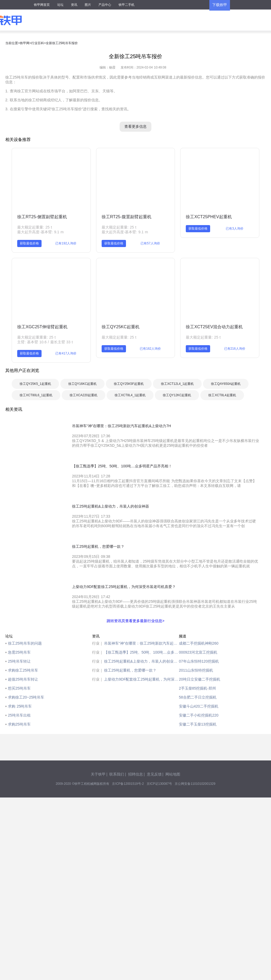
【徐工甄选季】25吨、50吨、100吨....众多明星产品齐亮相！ (141, 652)
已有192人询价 (66, 243)
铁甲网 (25, 43)
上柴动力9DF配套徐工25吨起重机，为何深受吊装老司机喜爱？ (141, 679)
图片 (88, 5)
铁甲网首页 (42, 5)
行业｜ (98, 643)
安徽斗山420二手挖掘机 (199, 706)
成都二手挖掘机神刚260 (199, 643)
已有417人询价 (66, 353)
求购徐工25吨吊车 (23, 670)
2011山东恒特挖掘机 (196, 670)
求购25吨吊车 (19, 724)
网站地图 (173, 774)
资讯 (74, 5)
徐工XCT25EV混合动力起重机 (214, 327)
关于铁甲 (98, 774)
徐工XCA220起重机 (83, 395)
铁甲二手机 (127, 5)
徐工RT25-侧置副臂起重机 (42, 217)
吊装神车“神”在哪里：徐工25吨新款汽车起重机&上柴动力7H (141, 643)
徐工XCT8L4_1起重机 (130, 395)
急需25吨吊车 (19, 652)
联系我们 (117, 774)
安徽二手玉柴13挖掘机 (198, 724)
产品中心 (105, 5)
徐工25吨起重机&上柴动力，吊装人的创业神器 (141, 661)
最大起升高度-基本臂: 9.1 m (40, 232)
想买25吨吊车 (19, 688)
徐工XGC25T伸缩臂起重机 (42, 327)
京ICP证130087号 (159, 784)
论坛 (60, 5)
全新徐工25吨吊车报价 (62, 43)
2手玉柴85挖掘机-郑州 (197, 688)
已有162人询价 (150, 349)
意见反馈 (154, 774)
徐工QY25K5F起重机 (129, 384)
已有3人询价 (235, 229)
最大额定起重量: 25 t (35, 227)
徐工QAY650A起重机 (226, 384)
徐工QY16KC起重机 (82, 384)
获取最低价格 (29, 243)
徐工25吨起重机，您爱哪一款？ (130, 670)
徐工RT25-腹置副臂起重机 (127, 217)
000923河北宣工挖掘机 (198, 652)
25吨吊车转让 (19, 661)
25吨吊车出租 (19, 715)
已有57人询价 (150, 243)
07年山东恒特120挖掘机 (199, 661)
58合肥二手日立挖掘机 (198, 697)
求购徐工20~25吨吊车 (26, 697)
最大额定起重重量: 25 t (36, 337)
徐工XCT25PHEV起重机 (209, 217)
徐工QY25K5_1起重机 (35, 384)
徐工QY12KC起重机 (177, 395)
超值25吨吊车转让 (23, 679)
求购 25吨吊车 (20, 706)
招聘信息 (135, 774)
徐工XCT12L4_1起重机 (177, 384)
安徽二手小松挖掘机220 (199, 715)
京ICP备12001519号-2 (128, 784)
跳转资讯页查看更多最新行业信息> (135, 621)
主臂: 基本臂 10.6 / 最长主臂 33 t (45, 342)
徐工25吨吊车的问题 (25, 643)
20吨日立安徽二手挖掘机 (200, 679)
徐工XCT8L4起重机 (222, 395)
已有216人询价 (235, 349)
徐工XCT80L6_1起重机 (36, 395)
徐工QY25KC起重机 (121, 327)
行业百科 (38, 43)
